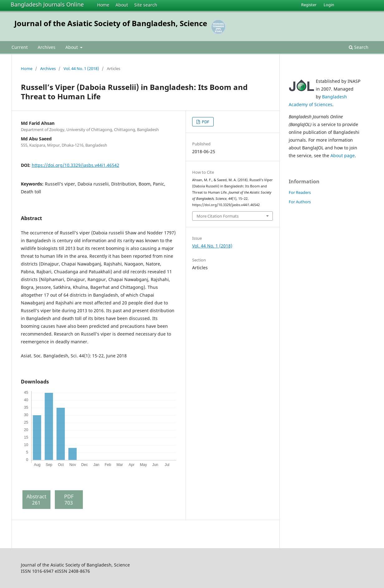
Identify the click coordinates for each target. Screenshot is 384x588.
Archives (47, 47)
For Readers (300, 192)
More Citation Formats (218, 216)
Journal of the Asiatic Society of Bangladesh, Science (111, 23)
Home (103, 5)
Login (329, 5)
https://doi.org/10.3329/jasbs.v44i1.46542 (76, 165)
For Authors (300, 202)
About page (343, 155)
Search (359, 47)
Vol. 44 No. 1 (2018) (81, 68)
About (122, 5)
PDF (205, 122)
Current (20, 47)
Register (309, 5)
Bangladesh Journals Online (47, 4)
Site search (146, 5)
